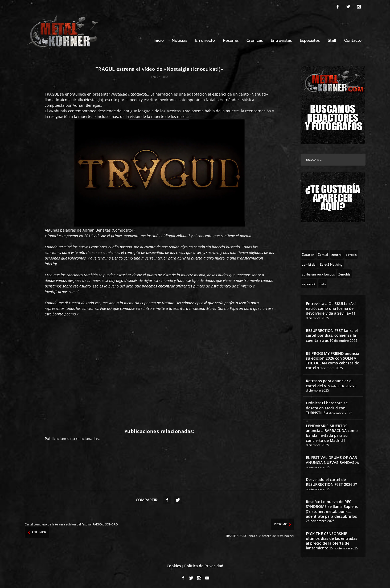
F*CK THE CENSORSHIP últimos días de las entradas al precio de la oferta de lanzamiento (332, 539)
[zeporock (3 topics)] (309, 282)
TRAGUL (52, 92)
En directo (205, 39)
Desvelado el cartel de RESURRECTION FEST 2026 (329, 481)
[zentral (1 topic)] (337, 253)
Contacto (353, 39)
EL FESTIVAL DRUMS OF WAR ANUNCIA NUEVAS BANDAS (331, 459)
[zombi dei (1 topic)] (309, 262)
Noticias (179, 39)
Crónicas (255, 39)
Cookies (174, 564)
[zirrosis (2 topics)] (351, 253)
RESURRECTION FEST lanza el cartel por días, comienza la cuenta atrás (332, 334)
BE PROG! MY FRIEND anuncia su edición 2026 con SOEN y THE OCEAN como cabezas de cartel (332, 359)
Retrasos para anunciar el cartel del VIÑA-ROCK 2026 (330, 382)
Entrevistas (281, 39)
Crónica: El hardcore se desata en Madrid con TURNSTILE (327, 406)
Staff (332, 39)
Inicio (159, 39)
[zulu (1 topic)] (323, 282)
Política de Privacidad (204, 564)
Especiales (310, 39)
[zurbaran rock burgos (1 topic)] (318, 272)
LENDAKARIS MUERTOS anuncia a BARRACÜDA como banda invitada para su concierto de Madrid (332, 431)
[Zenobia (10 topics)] (344, 272)
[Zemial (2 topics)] (323, 253)
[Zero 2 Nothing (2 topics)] (331, 262)
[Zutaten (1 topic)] (308, 253)
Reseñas (231, 39)
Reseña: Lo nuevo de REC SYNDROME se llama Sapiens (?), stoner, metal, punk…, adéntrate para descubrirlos (332, 508)
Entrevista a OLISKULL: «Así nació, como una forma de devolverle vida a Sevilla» (331, 307)
